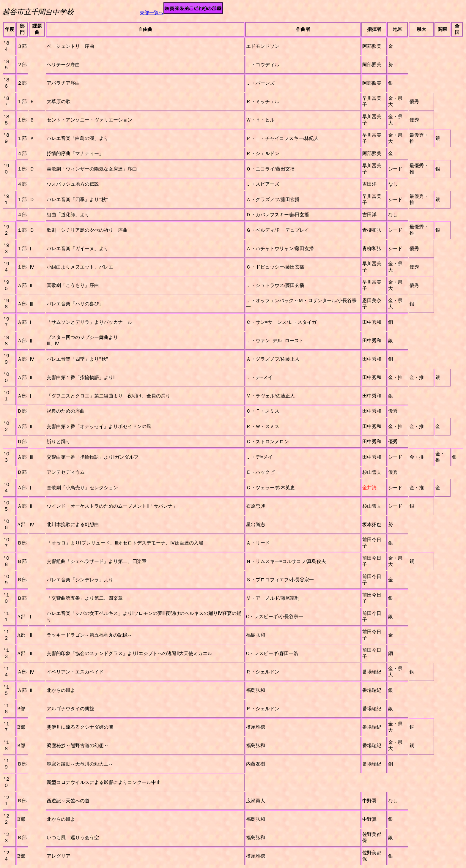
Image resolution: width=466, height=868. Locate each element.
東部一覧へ (152, 13)
